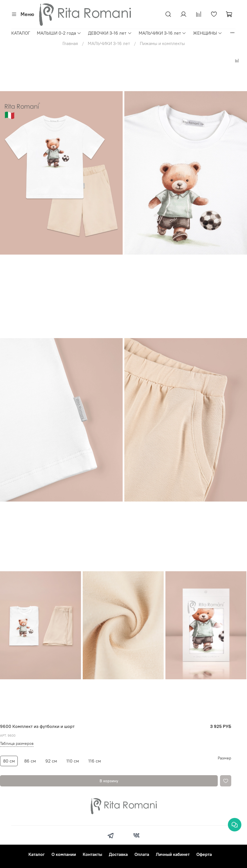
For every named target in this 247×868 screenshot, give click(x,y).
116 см (95, 761)
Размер (224, 758)
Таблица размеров (17, 743)
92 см (51, 761)
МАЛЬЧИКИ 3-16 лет (162, 33)
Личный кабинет (173, 854)
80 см (9, 761)
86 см (30, 761)
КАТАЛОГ (21, 33)
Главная (70, 43)
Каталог (37, 854)
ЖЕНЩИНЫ (208, 33)
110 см (73, 761)
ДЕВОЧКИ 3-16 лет (110, 33)
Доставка (118, 854)
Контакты (92, 854)
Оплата (142, 854)
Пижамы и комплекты (162, 43)
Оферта (204, 854)
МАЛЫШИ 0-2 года (59, 33)
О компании (64, 854)
